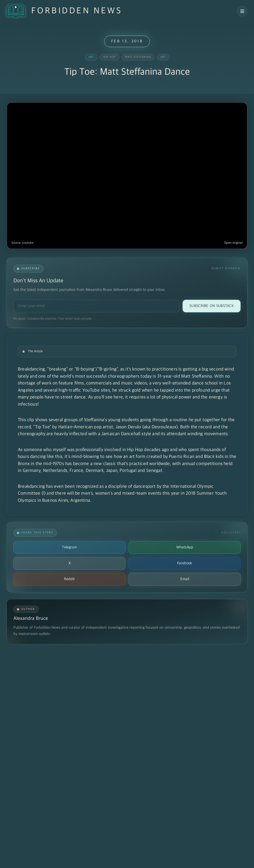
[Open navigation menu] (242, 11)
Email (185, 579)
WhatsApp (185, 547)
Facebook (185, 563)
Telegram (69, 547)
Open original (233, 243)
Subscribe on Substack (212, 306)
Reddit (69, 579)
